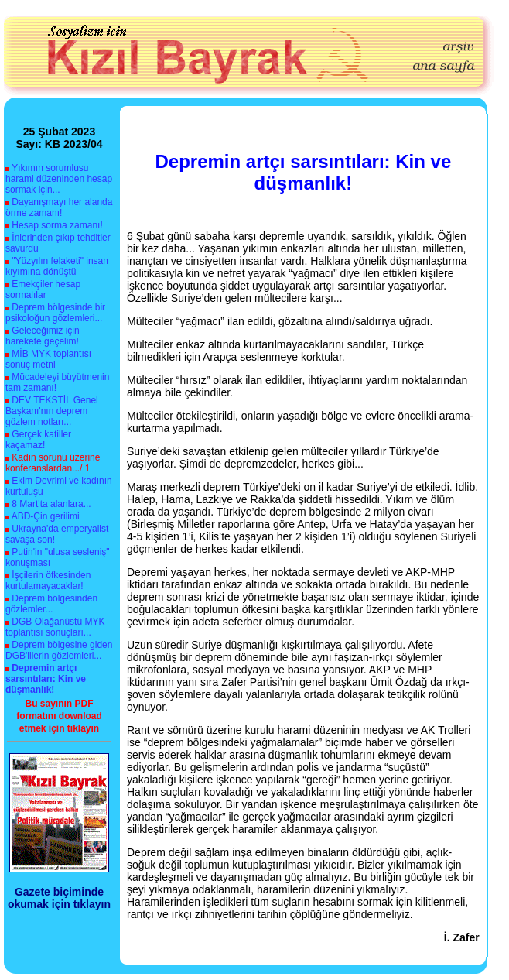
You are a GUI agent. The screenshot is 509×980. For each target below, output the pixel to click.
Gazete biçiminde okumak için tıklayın (59, 898)
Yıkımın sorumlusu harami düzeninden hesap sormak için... (59, 179)
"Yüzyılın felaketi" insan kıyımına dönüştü (57, 266)
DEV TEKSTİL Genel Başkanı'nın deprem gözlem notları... (52, 411)
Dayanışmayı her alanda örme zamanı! (59, 207)
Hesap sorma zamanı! (57, 225)
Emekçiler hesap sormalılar (43, 290)
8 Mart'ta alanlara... (51, 504)
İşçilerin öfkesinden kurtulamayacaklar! (48, 581)
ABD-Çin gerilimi (46, 516)
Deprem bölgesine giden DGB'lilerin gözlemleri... (59, 650)
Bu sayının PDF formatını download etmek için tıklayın (59, 716)
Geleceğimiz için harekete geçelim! (43, 336)
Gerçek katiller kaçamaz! (38, 440)
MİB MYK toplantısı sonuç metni (48, 359)
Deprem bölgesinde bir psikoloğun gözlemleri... (55, 313)
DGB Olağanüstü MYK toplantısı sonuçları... (55, 627)
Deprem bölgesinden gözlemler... (51, 604)
